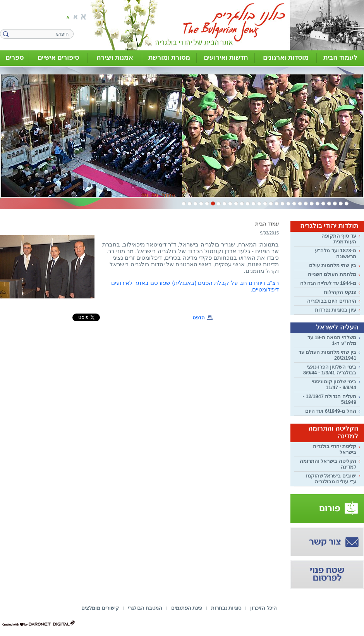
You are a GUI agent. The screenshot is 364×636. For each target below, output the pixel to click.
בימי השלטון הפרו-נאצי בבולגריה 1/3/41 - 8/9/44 (330, 370)
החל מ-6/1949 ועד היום (331, 411)
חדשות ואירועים (226, 58)
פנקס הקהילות (340, 292)
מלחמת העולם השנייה (332, 274)
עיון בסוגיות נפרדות (336, 310)
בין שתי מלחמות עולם (333, 265)
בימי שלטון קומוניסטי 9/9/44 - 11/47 (334, 384)
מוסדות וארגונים (286, 58)
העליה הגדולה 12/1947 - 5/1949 (330, 399)
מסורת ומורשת (169, 58)
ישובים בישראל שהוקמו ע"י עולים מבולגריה (331, 479)
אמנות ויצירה (115, 58)
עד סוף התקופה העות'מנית (339, 239)
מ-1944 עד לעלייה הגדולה (328, 283)
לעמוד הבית (340, 58)
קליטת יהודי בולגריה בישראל (335, 449)
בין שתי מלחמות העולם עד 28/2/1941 (327, 355)
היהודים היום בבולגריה (332, 301)
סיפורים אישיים (58, 58)
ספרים (15, 58)
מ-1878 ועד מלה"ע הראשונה (336, 253)
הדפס (199, 318)
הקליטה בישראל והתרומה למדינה (328, 464)
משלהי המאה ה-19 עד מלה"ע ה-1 (332, 340)
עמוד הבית (267, 224)
